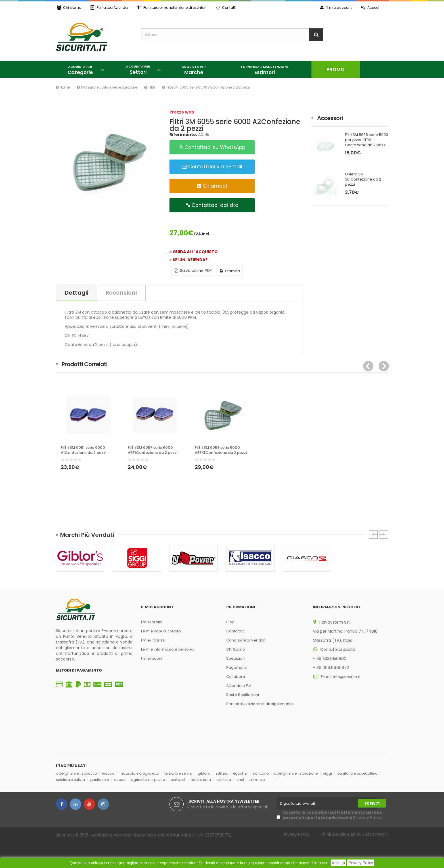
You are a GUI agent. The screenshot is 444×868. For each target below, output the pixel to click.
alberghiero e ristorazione (296, 773)
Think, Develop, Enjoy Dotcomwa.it (354, 834)
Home (63, 87)
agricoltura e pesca (148, 780)
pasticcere (100, 780)
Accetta (339, 863)
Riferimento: (183, 135)
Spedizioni (236, 658)
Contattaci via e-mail (212, 167)
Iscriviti (372, 803)
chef (240, 780)
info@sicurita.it (347, 677)
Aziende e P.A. (239, 686)
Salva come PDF (193, 271)
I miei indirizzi (153, 640)
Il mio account (336, 8)
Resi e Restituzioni (243, 695)
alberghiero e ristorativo (76, 773)
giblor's (204, 773)
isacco (108, 773)
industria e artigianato (139, 773)
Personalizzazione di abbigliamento (260, 704)
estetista (224, 780)
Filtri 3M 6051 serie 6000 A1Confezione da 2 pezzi (83, 450)
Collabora (236, 677)
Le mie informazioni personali (168, 649)
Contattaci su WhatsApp (212, 147)
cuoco (120, 780)
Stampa (230, 271)
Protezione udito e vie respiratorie (109, 87)
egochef (240, 773)
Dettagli (77, 293)
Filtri (152, 87)
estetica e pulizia (70, 780)
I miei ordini (152, 622)
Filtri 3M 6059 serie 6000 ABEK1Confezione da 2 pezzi (221, 450)
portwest (178, 780)
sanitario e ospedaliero (357, 773)
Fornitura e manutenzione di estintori (172, 8)
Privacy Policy (361, 863)
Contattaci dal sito (212, 205)
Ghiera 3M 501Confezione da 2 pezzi (363, 179)
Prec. (373, 534)
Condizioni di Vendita (246, 640)
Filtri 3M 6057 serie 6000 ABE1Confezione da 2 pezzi (153, 450)
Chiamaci (212, 186)
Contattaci (236, 631)
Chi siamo (69, 8)
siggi (327, 773)
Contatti (226, 8)
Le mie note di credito (161, 631)
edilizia (222, 773)
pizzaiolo (257, 780)
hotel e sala (201, 780)
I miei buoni (152, 658)
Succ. (384, 534)
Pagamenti (236, 667)
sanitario (261, 773)
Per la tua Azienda (109, 8)
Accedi (370, 8)
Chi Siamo (236, 649)
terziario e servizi (178, 773)
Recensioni (121, 293)
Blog (230, 622)
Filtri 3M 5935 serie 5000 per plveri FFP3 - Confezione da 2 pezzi (366, 140)
